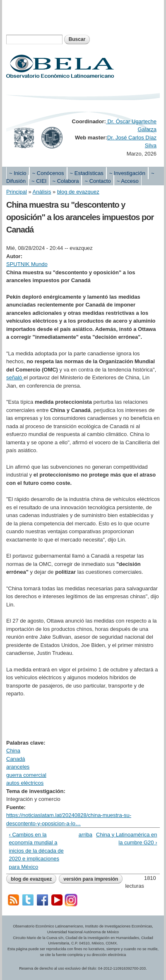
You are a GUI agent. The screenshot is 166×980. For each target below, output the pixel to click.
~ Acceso (128, 181)
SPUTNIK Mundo (27, 264)
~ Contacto (97, 181)
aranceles (18, 767)
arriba (82, 835)
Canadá (16, 759)
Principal (17, 192)
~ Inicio (18, 173)
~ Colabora (65, 181)
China (13, 751)
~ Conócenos (48, 173)
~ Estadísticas (87, 173)
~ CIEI (39, 181)
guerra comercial (26, 775)
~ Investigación (127, 173)
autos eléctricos (25, 783)
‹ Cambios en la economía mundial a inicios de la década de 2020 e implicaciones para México (36, 851)
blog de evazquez (78, 192)
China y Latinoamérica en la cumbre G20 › (126, 839)
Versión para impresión (91, 879)
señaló (15, 377)
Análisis (42, 192)
